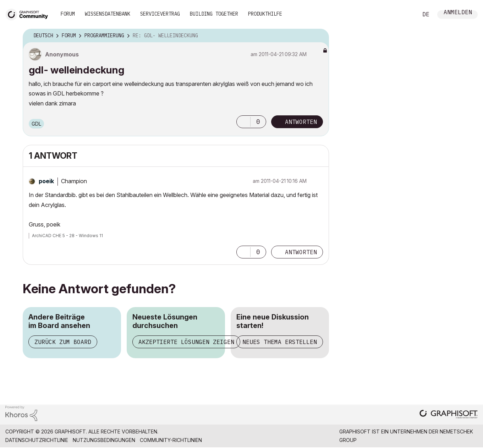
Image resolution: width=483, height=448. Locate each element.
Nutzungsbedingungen (104, 440)
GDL (36, 124)
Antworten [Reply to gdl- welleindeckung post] (301, 122)
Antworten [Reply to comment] (301, 252)
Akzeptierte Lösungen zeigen (186, 342)
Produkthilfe (265, 14)
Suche (405, 15)
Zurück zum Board (63, 342)
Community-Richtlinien (171, 440)
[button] (243, 122)
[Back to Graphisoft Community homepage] (29, 14)
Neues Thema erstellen (280, 342)
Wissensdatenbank (108, 14)
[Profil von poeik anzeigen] (46, 181)
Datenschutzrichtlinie (37, 440)
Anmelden (458, 13)
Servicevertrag (160, 14)
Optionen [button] (319, 36)
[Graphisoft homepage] (449, 415)
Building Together (214, 14)
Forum (68, 14)
